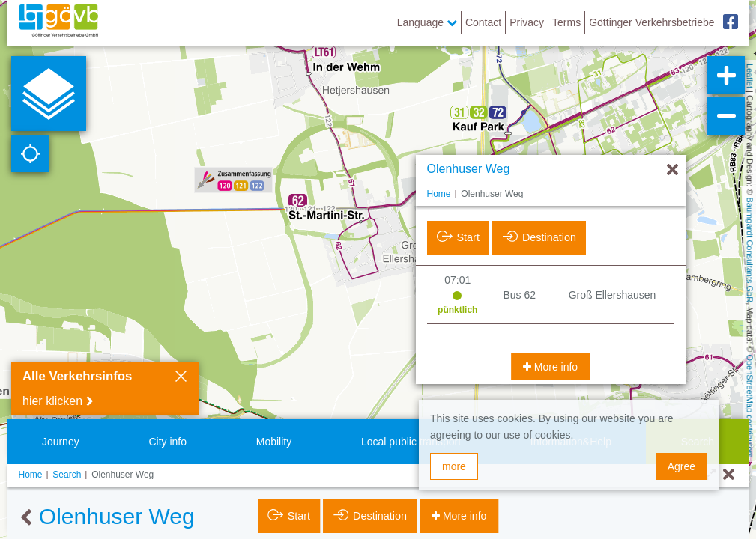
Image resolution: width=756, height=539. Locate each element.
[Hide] (672, 170)
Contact (483, 22)
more (454, 466)
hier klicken (52, 401)
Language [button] (427, 22)
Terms (566, 22)
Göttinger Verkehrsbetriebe (651, 22)
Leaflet (750, 76)
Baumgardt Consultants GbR (750, 250)
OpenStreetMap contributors (750, 406)
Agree (681, 466)
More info (554, 367)
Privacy (527, 22)
